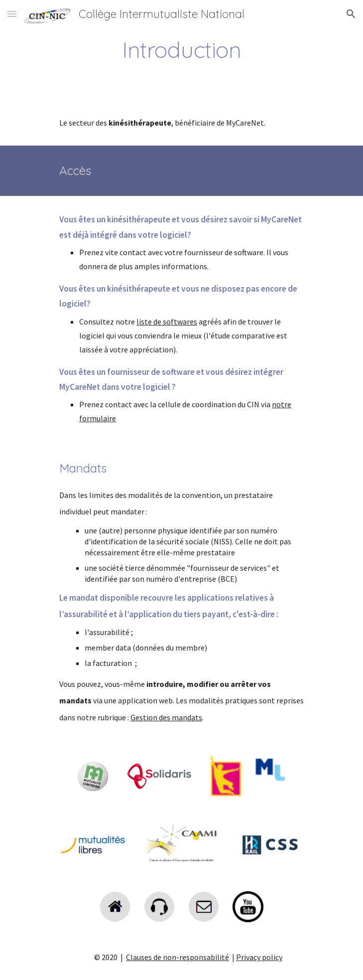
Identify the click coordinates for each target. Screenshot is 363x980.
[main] (181, 49)
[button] (12, 14)
